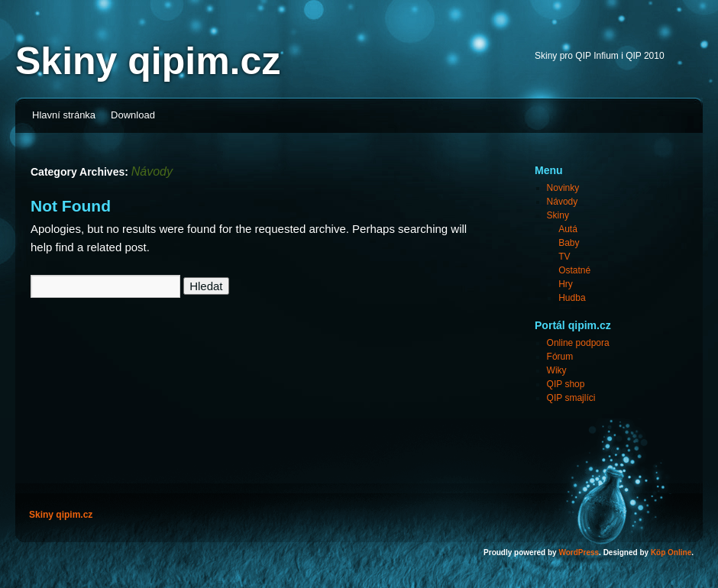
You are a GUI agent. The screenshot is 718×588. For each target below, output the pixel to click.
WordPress (579, 552)
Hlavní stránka (64, 115)
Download (133, 115)
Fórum (560, 357)
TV (564, 257)
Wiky (557, 370)
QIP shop (566, 384)
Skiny (558, 215)
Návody (563, 202)
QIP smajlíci (571, 398)
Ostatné (574, 270)
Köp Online (671, 552)
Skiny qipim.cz (148, 61)
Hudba (572, 298)
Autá (568, 229)
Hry (566, 284)
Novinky (563, 188)
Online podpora (578, 343)
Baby (569, 243)
